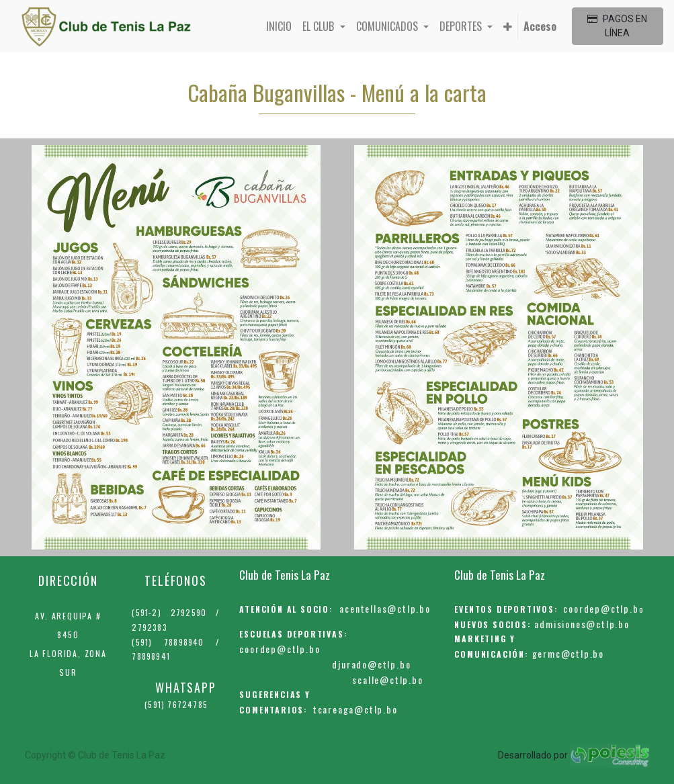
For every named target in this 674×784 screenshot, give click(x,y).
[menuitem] (279, 26)
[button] (508, 26)
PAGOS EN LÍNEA (617, 26)
